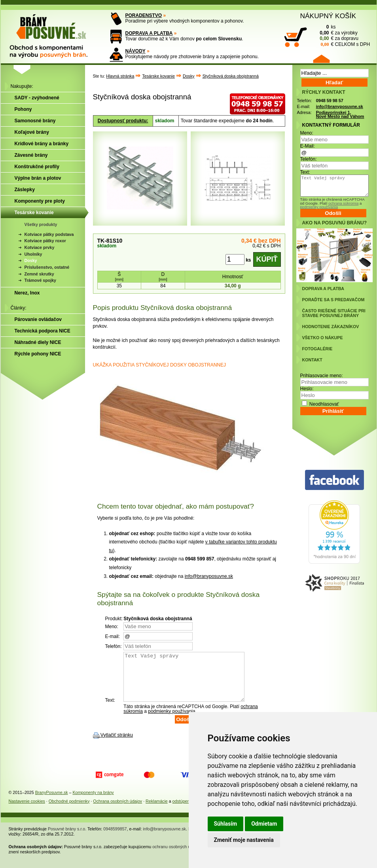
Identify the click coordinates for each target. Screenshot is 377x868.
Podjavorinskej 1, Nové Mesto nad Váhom (340, 115)
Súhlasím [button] (226, 824)
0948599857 (115, 838)
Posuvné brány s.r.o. (67, 838)
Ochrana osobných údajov (117, 811)
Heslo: (307, 389)
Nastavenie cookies (27, 811)
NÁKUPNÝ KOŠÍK (328, 16)
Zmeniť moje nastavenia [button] (244, 840)
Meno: (307, 133)
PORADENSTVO (144, 15)
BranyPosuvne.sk (52, 802)
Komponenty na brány (93, 802)
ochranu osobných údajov (176, 856)
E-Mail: (308, 146)
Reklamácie (157, 811)
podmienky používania (171, 721)
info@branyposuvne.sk (209, 576)
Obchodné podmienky (69, 811)
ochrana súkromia (343, 203)
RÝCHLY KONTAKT (324, 92)
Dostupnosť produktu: (123, 121)
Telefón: (309, 159)
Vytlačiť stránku (117, 745)
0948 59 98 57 (330, 101)
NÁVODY (135, 51)
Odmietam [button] (264, 824)
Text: (305, 172)
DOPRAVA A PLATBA (149, 33)
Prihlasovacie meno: (322, 376)
